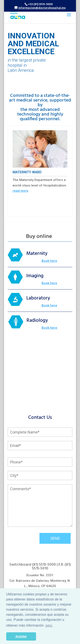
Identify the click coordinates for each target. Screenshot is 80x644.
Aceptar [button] (21, 636)
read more (20, 191)
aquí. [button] (49, 625)
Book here (49, 261)
